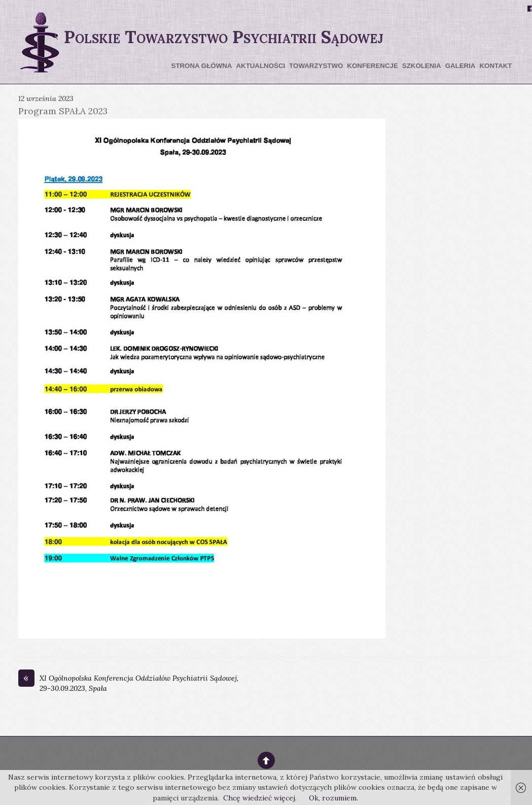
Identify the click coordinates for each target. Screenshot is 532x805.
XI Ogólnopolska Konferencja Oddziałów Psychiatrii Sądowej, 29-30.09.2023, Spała (128, 683)
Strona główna (202, 66)
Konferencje (372, 66)
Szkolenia (422, 66)
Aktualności (260, 66)
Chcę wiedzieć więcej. (260, 798)
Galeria (460, 66)
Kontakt (495, 66)
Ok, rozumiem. (333, 798)
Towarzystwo (316, 66)
